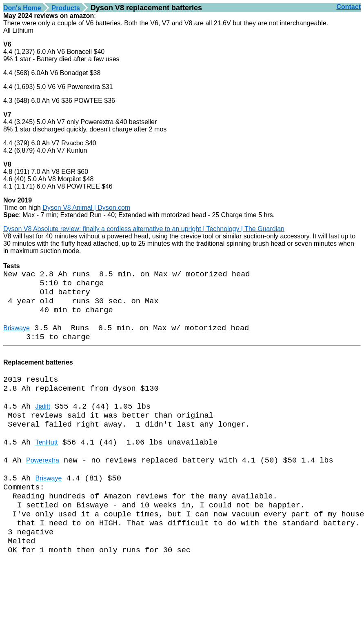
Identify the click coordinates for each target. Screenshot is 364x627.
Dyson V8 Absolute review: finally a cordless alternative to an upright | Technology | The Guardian (144, 229)
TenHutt (46, 465)
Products (66, 8)
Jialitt (42, 424)
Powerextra (43, 485)
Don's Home (22, 8)
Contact (348, 7)
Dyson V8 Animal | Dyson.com (86, 208)
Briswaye (17, 337)
